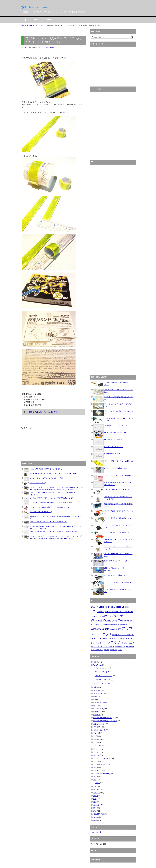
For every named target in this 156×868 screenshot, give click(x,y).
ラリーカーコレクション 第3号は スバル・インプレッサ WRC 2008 (53, 474)
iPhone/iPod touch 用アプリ (103, 718)
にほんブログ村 (96, 832)
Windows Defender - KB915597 (117, 624)
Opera (128, 612)
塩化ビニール (45, 412)
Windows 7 (112, 620)
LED (116, 612)
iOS (94, 611)
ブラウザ (114, 642)
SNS (132, 612)
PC (94, 706)
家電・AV (97, 793)
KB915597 (109, 612)
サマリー (96, 752)
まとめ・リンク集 (100, 730)
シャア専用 (97, 755)
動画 (117, 647)
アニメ (96, 733)
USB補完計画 (98, 709)
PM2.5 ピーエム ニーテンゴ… (115, 440)
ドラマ (96, 767)
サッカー (96, 749)
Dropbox (103, 607)
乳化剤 (112, 647)
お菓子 (118, 629)
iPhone (102, 612)
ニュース (96, 771)
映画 (95, 799)
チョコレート (102, 643)
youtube (113, 629)
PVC (37, 412)
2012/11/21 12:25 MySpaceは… (115, 454)
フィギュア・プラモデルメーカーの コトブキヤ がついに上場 (51, 503)
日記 (95, 662)
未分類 (96, 687)
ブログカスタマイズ (102, 668)
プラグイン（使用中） (103, 680)
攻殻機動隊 (130, 647)
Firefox (110, 607)
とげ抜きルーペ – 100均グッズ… (116, 575)
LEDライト (122, 612)
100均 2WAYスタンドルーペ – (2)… (117, 561)
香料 (120, 650)
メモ (95, 780)
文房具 (96, 796)
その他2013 (97, 727)
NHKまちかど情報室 (100, 703)
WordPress (97, 665)
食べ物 (96, 817)
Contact (49, 20)
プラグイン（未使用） (103, 683)
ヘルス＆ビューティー (101, 774)
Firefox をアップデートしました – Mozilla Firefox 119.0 (49, 522)
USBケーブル (99, 616)
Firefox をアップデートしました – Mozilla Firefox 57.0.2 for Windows (53, 532)
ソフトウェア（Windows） (103, 758)
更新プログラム (97, 650)
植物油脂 (107, 650)
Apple (95, 696)
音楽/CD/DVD (98, 814)
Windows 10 (126, 621)
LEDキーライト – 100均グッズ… (116, 468)
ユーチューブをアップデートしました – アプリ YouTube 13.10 (51, 498)
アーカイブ (95, 844)
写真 (95, 787)
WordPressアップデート (104, 672)
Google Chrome (122, 607)
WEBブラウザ (113, 616)
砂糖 (115, 650)
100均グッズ (40, 47)
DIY (95, 699)
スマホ (109, 639)
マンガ (96, 777)
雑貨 (56, 412)
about (36, 20)
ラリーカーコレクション (101, 647)
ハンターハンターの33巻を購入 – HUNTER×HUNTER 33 (49, 507)
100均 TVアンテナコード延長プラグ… (117, 532)
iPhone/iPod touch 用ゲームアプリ (105, 721)
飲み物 (96, 820)
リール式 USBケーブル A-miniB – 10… (118, 490)
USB (93, 616)
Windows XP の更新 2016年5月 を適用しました (46, 469)
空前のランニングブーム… (113, 447)
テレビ (96, 761)
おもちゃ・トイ (99, 724)
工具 (124, 647)
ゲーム (96, 742)
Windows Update (100, 629)
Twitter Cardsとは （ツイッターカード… (118, 425)
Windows (97, 620)
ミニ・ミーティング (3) (38, 483)
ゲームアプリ (100, 745)
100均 (31, 412)
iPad (98, 612)
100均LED (97, 690)
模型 (111, 650)
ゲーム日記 (102, 639)
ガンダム (96, 739)
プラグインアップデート (104, 676)
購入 (95, 808)
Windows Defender (99, 624)
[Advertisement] (40, 445)
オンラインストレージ (122, 635)
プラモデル (124, 643)
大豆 (121, 647)
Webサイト (97, 712)
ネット (98, 783)
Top (25, 20)
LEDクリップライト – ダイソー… (116, 433)
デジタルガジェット (100, 764)
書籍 (95, 802)
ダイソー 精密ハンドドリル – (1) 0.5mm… (119, 461)
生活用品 (50, 47)
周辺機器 (96, 790)
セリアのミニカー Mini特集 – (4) (41, 512)
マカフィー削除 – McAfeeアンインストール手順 (46, 478)
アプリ (107, 634)
